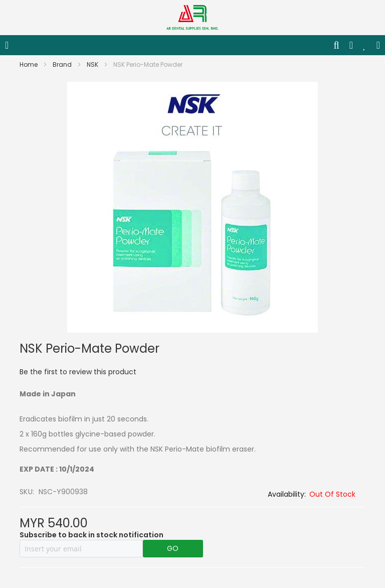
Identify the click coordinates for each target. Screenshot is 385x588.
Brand (63, 64)
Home (29, 64)
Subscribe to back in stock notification (91, 535)
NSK (93, 64)
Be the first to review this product (78, 372)
